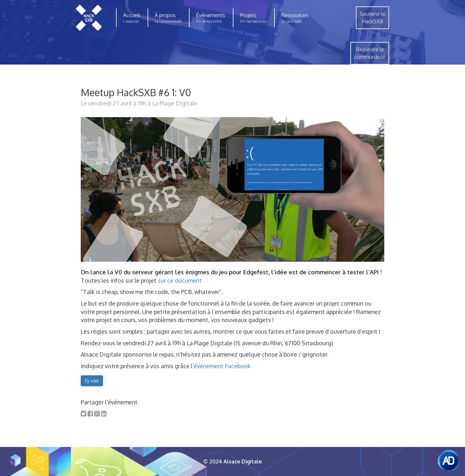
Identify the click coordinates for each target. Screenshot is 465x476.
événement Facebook (222, 366)
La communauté (168, 21)
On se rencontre (209, 21)
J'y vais (92, 381)
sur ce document (180, 280)
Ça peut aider (292, 21)
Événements (211, 15)
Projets (248, 15)
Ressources (295, 15)
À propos (165, 15)
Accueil (131, 15)
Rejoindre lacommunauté (370, 53)
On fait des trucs (253, 21)
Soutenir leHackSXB (372, 18)
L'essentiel (131, 21)
